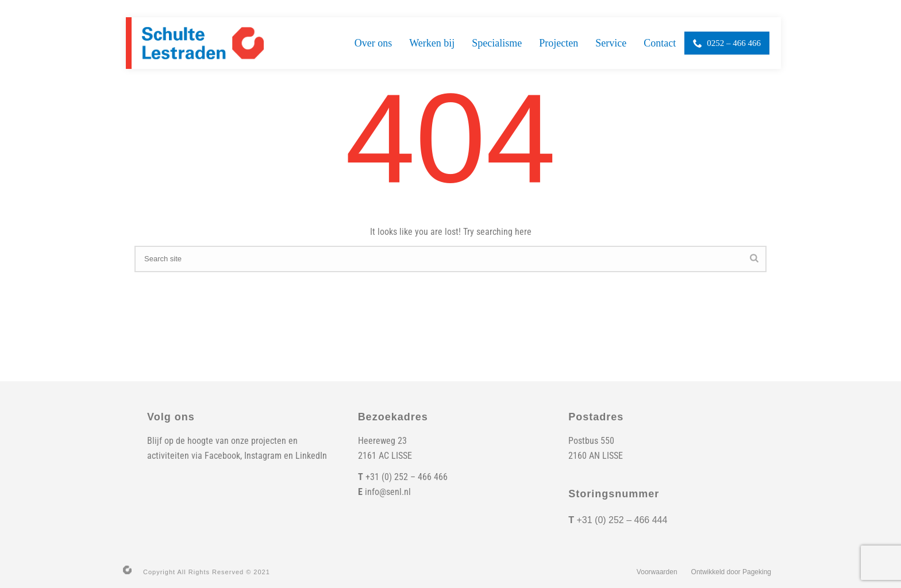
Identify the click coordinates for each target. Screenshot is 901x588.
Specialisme (497, 43)
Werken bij (432, 43)
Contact (660, 43)
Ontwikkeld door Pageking (731, 572)
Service (611, 43)
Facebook (222, 456)
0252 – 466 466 (727, 43)
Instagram (263, 456)
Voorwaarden (657, 572)
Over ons (374, 43)
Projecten (559, 43)
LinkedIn (311, 456)
